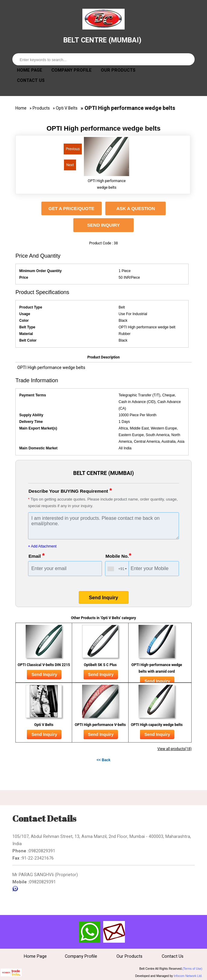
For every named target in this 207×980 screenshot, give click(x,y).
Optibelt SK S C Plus (100, 665)
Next (71, 166)
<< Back (104, 760)
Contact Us (31, 81)
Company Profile (72, 71)
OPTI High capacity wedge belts (157, 725)
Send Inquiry (104, 225)
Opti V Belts (67, 109)
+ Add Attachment (42, 547)
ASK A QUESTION (135, 209)
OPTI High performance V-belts (100, 725)
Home (21, 109)
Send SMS (90, 932)
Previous (72, 150)
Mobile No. (119, 556)
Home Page (30, 71)
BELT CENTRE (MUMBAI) (102, 40)
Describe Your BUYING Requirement (72, 491)
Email (37, 556)
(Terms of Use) (193, 969)
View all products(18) (175, 749)
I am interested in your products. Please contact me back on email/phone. (104, 526)
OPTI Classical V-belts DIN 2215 (44, 665)
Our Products (118, 71)
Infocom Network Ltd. (188, 976)
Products (41, 109)
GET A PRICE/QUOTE (71, 209)
